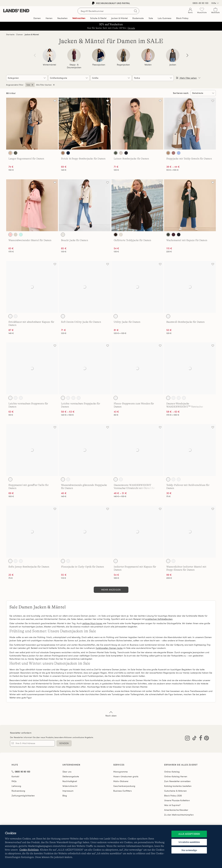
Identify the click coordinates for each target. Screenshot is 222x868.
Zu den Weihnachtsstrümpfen (179, 815)
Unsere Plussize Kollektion (177, 800)
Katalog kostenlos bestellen (178, 786)
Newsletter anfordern (21, 733)
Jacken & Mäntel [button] (119, 18)
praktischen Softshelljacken (159, 619)
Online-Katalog (172, 772)
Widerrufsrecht (70, 786)
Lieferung (16, 786)
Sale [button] (151, 18)
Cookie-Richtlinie (29, 850)
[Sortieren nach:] (203, 93)
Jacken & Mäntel (32, 34)
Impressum (68, 791)
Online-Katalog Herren (176, 776)
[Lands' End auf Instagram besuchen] (187, 739)
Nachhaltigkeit (70, 781)
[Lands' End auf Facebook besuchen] (200, 739)
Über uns (67, 772)
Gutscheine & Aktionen (175, 791)
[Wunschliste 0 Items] (202, 11)
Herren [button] (49, 18)
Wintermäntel (49, 65)
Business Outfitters (122, 791)
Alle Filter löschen (44, 85)
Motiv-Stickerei (121, 781)
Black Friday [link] (182, 18)
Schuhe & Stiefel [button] (98, 18)
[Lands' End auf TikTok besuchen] (193, 739)
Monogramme (120, 772)
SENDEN (64, 743)
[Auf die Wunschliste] (55, 101)
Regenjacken (123, 65)
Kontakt (15, 776)
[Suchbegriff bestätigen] (136, 11)
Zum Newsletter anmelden (177, 781)
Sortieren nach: (181, 93)
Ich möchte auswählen (189, 842)
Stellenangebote (71, 776)
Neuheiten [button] (62, 18)
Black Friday (173, 796)
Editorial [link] (164, 18)
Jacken (173, 65)
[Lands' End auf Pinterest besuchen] (206, 739)
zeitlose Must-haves (92, 623)
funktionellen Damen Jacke (109, 648)
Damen (20, 34)
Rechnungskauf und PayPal (111, 3)
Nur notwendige (189, 850)
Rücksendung (18, 791)
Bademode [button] (138, 18)
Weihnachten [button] (79, 18)
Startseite (10, 34)
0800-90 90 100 (200, 3)
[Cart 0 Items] (215, 11)
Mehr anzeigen (111, 590)
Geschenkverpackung (124, 786)
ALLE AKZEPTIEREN (189, 834)
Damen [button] (37, 18)
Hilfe (215, 3)
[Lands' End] (16, 11)
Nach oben (111, 714)
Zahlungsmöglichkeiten (23, 796)
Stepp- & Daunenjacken (74, 66)
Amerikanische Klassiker (176, 810)
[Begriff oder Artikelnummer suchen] (108, 11)
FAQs (14, 781)
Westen (148, 65)
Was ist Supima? (172, 805)
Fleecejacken (99, 65)
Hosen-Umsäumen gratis (126, 776)
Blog (65, 796)
